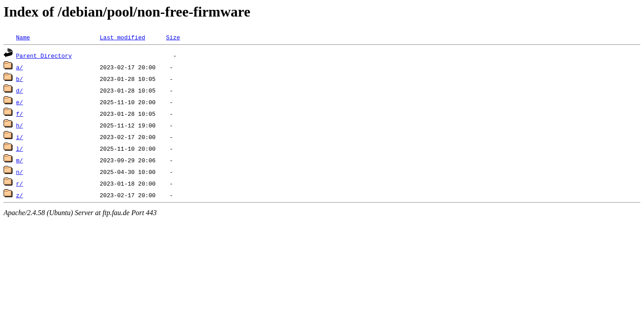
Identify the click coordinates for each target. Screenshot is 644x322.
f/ (20, 114)
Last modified (122, 37)
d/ (20, 90)
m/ (20, 160)
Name (23, 37)
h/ (20, 125)
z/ (20, 195)
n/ (20, 172)
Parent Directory (44, 55)
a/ (20, 67)
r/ (20, 183)
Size (173, 37)
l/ (20, 148)
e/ (20, 102)
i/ (20, 137)
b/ (20, 79)
